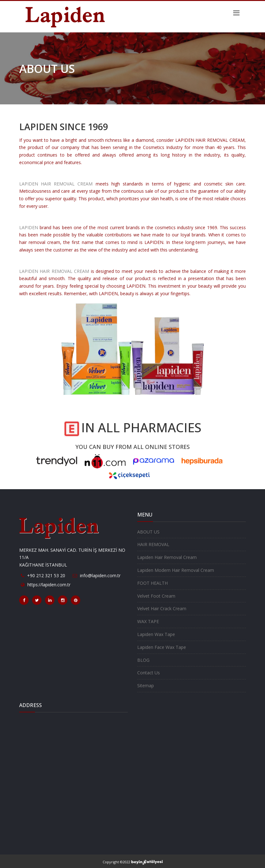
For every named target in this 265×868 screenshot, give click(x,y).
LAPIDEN (29, 227)
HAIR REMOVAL (153, 544)
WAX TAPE (148, 621)
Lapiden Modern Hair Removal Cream (176, 570)
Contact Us (149, 673)
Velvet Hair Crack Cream (162, 608)
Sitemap (146, 686)
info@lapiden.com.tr (100, 575)
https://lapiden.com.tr (49, 585)
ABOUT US (148, 532)
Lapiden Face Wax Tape (162, 647)
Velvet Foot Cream (156, 596)
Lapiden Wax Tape (156, 634)
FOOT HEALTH (152, 583)
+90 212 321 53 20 (46, 575)
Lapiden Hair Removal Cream (167, 557)
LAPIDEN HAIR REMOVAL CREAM (56, 184)
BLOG (143, 660)
